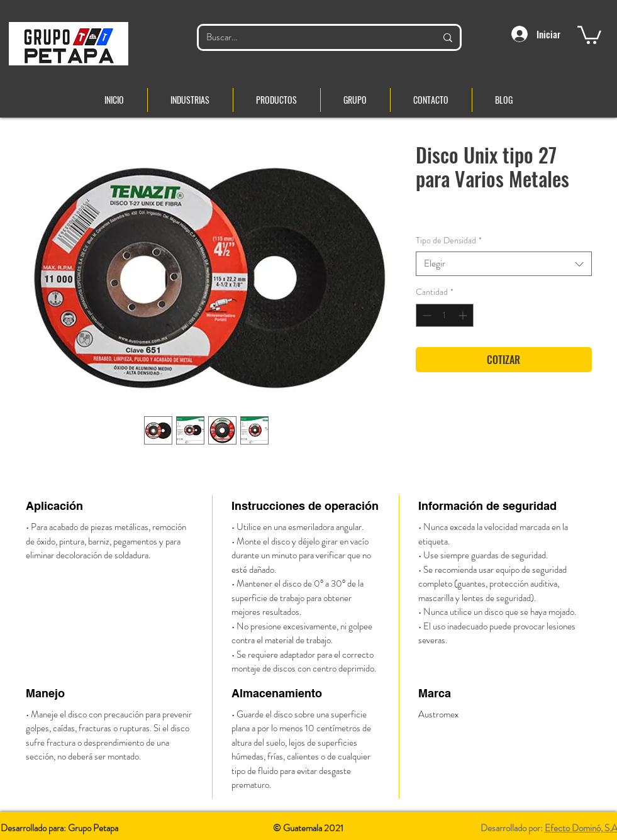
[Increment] (464, 315)
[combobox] (504, 264)
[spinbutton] (445, 315)
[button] (589, 34)
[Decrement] (425, 315)
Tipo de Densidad (449, 240)
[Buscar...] (312, 37)
